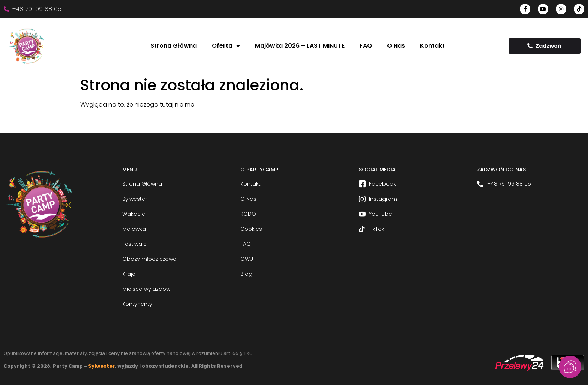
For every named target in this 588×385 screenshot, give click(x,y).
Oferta (226, 46)
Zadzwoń (544, 46)
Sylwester (101, 366)
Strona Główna (174, 46)
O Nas (396, 46)
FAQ (366, 46)
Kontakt (432, 46)
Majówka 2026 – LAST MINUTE (300, 46)
